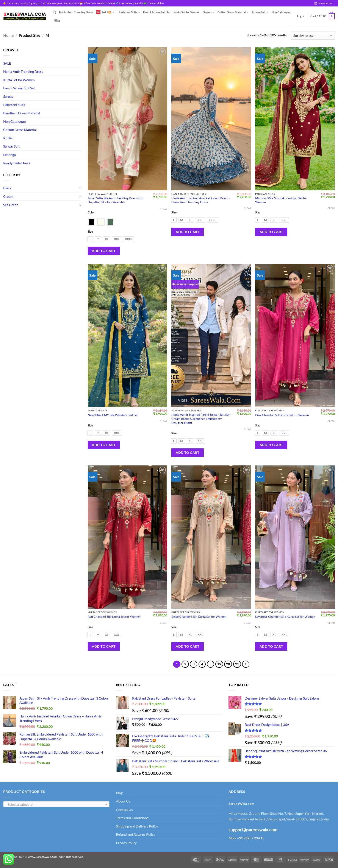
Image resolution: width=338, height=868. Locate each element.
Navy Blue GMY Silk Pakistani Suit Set (113, 415)
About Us (123, 801)
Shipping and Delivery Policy (137, 826)
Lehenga (9, 155)
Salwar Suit (260, 12)
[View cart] (323, 16)
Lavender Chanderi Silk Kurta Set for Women (285, 617)
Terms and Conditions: (133, 818)
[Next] (246, 664)
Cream (8, 196)
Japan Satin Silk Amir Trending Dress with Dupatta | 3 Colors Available (116, 200)
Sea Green (11, 205)
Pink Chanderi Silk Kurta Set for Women (282, 415)
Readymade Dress (17, 163)
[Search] (54, 12)
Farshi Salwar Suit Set (157, 12)
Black (7, 188)
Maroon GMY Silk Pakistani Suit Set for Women (281, 200)
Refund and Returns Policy (136, 834)
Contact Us (124, 810)
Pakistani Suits (129, 12)
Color (91, 213)
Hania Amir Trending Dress (76, 12)
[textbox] (55, 804)
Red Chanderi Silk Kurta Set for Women (114, 617)
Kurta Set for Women (187, 12)
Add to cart (104, 251)
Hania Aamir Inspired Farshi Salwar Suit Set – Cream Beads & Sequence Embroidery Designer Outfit (202, 418)
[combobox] (56, 804)
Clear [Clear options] (164, 209)
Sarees (209, 12)
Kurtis (8, 138)
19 (219, 664)
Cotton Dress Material (233, 12)
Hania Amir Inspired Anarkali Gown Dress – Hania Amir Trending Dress (201, 200)
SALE (7, 63)
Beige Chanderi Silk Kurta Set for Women (199, 617)
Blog (57, 20)
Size (90, 232)
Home (8, 35)
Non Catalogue (281, 12)
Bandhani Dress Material (22, 113)
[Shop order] (313, 35)
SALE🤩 (105, 12)
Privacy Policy (126, 843)
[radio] (90, 239)
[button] (323, 3)
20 (228, 664)
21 (237, 664)
